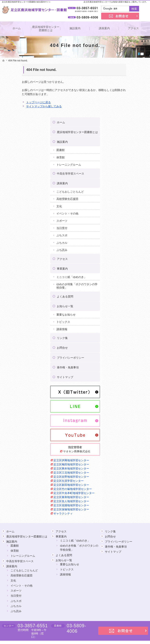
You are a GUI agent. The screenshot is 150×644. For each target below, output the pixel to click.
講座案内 (124, 133)
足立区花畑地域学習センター (131, 487)
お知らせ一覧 (127, 259)
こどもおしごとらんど (132, 141)
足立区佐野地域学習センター (131, 434)
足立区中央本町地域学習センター (131, 463)
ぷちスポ (124, 185)
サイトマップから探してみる (24, 106)
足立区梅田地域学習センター (131, 410)
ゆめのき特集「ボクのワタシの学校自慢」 (132, 239)
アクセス (124, 209)
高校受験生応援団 (129, 149)
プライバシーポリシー (133, 311)
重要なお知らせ (128, 268)
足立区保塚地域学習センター (131, 496)
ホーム (123, 69)
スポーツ (124, 171)
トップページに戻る (19, 102)
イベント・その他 (129, 163)
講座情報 (124, 282)
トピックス (125, 275)
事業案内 (124, 218)
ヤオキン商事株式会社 (132, 391)
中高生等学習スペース (133, 123)
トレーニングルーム (131, 115)
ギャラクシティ (125, 502)
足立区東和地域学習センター (131, 471)
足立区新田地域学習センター (131, 447)
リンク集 (124, 291)
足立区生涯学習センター (131, 440)
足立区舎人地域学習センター (131, 479)
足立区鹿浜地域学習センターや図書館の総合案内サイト (26, 2)
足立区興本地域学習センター (131, 418)
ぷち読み (124, 200)
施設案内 (124, 92)
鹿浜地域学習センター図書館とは (133, 80)
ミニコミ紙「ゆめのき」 (131, 228)
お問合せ (124, 301)
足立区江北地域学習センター (131, 426)
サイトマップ (127, 330)
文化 (121, 156)
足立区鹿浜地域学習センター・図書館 (117, 635)
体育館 (123, 107)
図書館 (123, 100)
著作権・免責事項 (130, 320)
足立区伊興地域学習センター (131, 402)
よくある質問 (127, 250)
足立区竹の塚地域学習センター (131, 455)
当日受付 (124, 178)
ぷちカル (124, 192)
